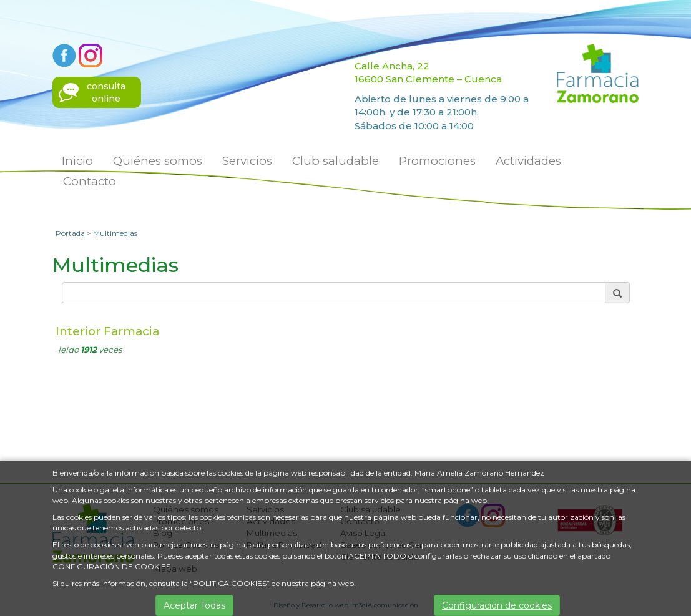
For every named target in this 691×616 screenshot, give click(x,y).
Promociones (437, 161)
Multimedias (115, 233)
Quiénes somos (158, 161)
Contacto (90, 181)
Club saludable (336, 161)
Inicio (77, 161)
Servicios (247, 161)
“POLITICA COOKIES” (230, 583)
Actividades (528, 161)
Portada (70, 233)
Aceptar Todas (194, 605)
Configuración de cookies (497, 605)
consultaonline (106, 92)
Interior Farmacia (107, 331)
